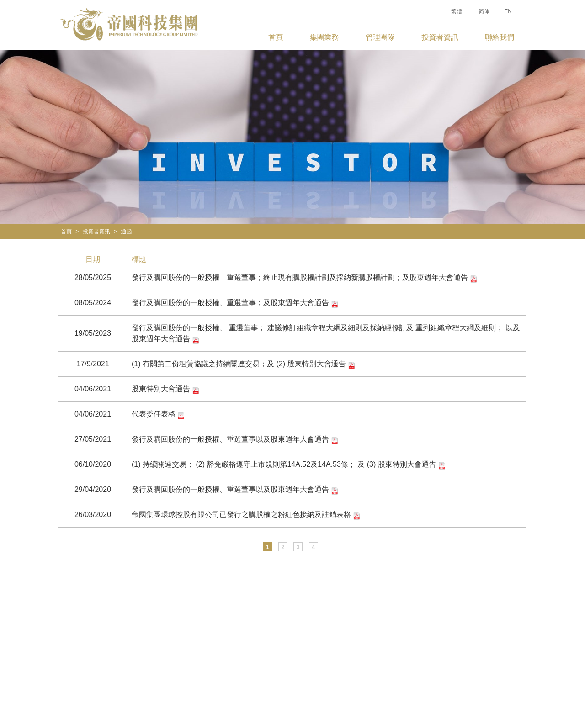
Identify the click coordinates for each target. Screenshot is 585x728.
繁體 (457, 11)
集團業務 (324, 37)
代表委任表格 (158, 415)
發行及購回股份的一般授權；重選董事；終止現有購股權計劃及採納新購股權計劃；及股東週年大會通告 (304, 278)
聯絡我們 (500, 37)
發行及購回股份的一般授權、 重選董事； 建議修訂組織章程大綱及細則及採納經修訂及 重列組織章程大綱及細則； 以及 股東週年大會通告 (326, 334)
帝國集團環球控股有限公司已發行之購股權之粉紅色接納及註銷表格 (246, 515)
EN (508, 11)
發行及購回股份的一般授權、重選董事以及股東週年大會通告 (235, 440)
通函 (126, 232)
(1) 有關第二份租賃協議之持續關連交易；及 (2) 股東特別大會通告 (243, 364)
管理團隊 (380, 37)
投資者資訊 (440, 37)
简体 (484, 11)
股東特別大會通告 (165, 390)
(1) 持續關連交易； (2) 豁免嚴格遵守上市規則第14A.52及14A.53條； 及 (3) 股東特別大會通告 (289, 465)
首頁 (276, 37)
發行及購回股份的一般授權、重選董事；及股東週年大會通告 (235, 303)
